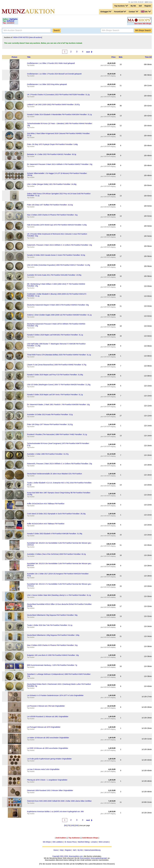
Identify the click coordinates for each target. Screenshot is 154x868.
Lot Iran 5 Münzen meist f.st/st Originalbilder (43, 769)
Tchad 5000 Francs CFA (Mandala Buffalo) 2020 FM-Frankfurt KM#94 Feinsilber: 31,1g (59, 355)
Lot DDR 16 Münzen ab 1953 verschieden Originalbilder (48, 748)
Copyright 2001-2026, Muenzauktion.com (68, 856)
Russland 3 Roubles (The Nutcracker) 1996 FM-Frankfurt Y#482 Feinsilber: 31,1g (57, 434)
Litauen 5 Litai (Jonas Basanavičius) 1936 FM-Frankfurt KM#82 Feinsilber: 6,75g (57, 365)
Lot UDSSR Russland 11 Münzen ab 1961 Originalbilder (48, 717)
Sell (140, 6)
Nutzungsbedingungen (99, 858)
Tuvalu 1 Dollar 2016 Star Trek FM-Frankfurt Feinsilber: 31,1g (50, 625)
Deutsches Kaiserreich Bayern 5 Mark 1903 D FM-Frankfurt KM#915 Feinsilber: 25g (58, 305)
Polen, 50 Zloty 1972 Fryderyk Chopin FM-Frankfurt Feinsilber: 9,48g (52, 144)
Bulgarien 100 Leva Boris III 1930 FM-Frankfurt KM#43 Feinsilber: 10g (53, 655)
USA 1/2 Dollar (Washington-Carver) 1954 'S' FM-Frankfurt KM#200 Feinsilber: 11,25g (59, 385)
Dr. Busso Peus (70, 842)
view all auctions (36, 37)
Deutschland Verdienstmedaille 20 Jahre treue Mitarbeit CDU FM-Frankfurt (55, 474)
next (88, 52)
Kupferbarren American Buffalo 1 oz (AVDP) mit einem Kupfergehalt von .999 (55, 812)
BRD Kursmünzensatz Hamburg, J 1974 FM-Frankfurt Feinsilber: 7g (52, 665)
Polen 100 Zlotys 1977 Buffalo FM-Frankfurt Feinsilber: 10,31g (50, 205)
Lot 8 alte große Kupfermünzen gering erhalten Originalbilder (49, 759)
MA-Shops (47, 842)
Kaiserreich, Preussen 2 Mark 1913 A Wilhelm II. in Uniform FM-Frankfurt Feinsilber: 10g (60, 245)
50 (66, 825)
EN (146, 12)
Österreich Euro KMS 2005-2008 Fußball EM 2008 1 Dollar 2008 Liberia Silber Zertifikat (59, 801)
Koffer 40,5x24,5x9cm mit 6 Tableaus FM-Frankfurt (46, 524)
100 (72, 825)
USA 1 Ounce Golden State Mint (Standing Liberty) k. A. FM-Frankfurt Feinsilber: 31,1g (59, 595)
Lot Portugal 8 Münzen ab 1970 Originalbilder (44, 727)
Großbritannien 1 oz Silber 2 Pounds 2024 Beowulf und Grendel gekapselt (54, 74)
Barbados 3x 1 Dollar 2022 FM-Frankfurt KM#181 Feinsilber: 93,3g (52, 154)
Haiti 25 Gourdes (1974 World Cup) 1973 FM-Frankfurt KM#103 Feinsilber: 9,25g (57, 225)
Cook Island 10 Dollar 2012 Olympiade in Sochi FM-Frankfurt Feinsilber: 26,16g (56, 514)
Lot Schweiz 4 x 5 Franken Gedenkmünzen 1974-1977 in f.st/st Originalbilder (55, 695)
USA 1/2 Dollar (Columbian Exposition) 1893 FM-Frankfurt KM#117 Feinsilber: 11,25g (59, 265)
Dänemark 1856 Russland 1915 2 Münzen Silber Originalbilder (50, 790)
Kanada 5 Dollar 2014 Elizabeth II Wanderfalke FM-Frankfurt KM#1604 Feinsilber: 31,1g (59, 114)
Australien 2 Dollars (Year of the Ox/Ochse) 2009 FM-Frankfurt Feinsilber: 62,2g (56, 554)
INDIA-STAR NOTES (21, 37)
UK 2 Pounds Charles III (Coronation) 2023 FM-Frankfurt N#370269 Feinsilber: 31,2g (58, 95)
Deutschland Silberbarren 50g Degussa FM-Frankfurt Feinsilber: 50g (52, 615)
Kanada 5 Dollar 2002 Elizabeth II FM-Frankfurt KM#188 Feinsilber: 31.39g (55, 534)
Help (61, 850)
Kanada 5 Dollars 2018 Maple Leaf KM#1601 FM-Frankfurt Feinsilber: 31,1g (55, 335)
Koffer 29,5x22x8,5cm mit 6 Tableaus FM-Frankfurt (46, 504)
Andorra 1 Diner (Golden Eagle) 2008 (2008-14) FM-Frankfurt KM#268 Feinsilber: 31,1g (59, 315)
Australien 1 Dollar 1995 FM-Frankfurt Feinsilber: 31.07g (48, 454)
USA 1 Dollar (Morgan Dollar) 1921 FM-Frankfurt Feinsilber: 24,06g (52, 184)
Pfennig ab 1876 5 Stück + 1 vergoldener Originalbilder (47, 780)
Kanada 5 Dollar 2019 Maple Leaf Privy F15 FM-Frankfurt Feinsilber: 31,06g (55, 375)
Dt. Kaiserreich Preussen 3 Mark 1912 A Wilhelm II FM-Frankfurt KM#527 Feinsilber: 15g (60, 164)
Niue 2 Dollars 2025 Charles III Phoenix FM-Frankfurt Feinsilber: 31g (52, 215)
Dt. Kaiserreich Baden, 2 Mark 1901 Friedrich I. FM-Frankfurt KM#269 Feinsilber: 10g (58, 405)
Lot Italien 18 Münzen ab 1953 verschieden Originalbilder (48, 738)
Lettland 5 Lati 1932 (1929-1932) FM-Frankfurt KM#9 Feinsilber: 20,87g (53, 105)
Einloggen (106, 12)
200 (77, 825)
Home (56, 850)
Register (148, 6)
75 (69, 825)
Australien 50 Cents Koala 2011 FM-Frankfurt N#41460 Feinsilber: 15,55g (54, 275)
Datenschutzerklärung (92, 850)
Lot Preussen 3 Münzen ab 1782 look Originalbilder (46, 706)
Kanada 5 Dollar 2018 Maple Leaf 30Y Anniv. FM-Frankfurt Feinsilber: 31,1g (55, 395)
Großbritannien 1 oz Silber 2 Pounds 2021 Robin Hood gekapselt (51, 63)
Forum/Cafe (120, 12)
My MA (133, 6)
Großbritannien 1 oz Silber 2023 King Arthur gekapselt (47, 84)
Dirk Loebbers (58, 842)
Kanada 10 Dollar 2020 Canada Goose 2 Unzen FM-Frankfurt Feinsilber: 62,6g (56, 255)
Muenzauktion (85, 858)
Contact (133, 12)
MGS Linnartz (104, 842)
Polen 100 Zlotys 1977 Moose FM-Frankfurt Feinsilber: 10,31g (50, 424)
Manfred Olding (83, 842)
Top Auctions (121, 6)
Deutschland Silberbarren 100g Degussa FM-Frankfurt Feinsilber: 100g (53, 635)
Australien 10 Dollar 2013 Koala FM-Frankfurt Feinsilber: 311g (50, 414)
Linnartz (94, 842)
